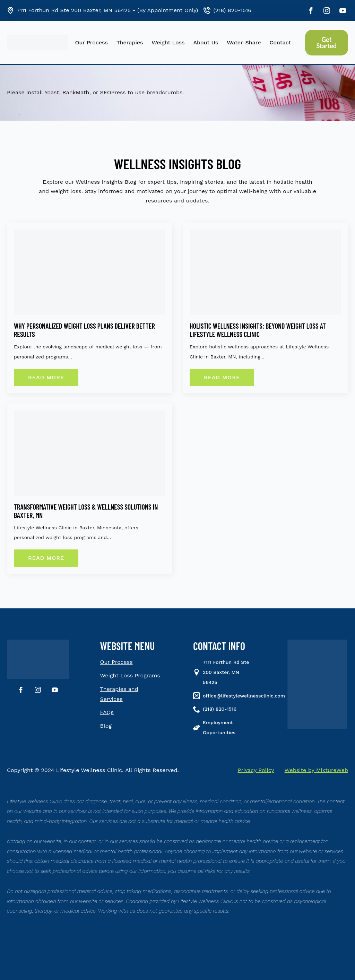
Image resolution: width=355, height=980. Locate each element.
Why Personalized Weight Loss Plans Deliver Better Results (84, 330)
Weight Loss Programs (130, 675)
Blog (106, 726)
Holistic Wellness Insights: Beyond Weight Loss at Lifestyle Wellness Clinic (258, 330)
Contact (280, 42)
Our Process (92, 42)
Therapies (130, 42)
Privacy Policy (256, 770)
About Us (206, 42)
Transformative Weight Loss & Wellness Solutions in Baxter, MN (86, 511)
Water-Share (244, 42)
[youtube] (343, 11)
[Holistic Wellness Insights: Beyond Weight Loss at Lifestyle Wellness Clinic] (265, 272)
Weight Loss (168, 42)
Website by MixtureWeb (316, 770)
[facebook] (311, 11)
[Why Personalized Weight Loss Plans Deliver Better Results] (90, 272)
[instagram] (327, 11)
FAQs (107, 712)
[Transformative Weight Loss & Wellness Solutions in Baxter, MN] (90, 453)
